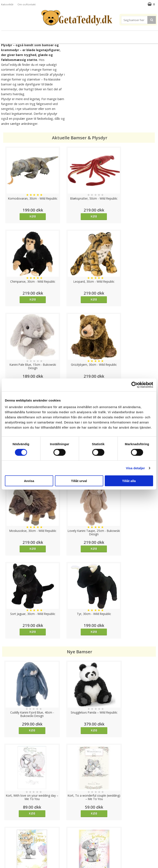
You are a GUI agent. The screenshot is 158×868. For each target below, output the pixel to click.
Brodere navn (141, 35)
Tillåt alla (129, 481)
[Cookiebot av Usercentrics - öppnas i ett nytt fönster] (134, 385)
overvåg (60, 662)
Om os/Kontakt (27, 4)
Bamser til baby (92, 35)
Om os (6, 849)
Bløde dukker (48, 35)
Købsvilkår (7, 4)
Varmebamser (68, 35)
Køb (22, 216)
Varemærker (117, 35)
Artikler (6, 843)
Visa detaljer (135, 468)
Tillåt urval (79, 481)
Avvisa (29, 481)
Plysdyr (30, 35)
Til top (79, 809)
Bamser (13, 35)
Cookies (7, 823)
